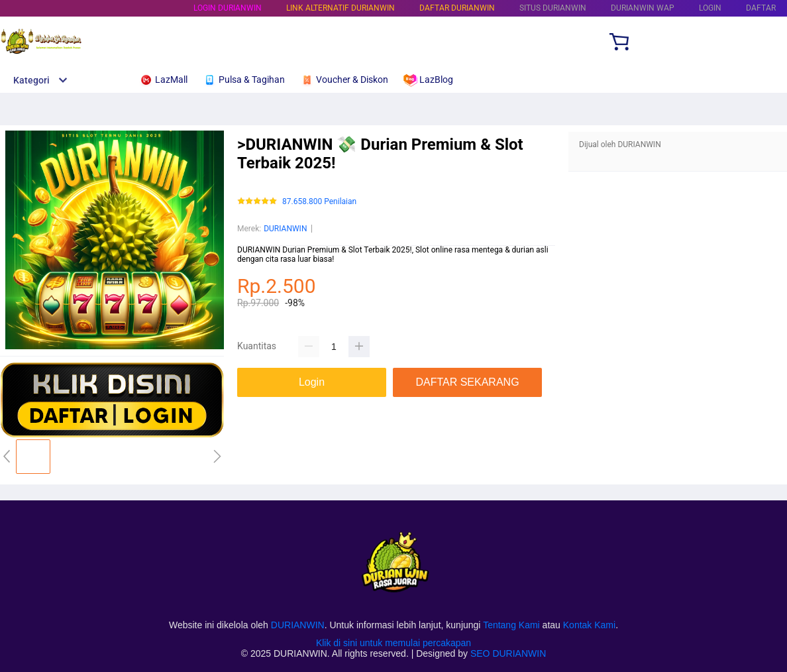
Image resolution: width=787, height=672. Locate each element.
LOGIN (710, 8)
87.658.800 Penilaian (319, 202)
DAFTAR (761, 8)
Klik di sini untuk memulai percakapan (393, 643)
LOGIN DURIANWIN (228, 8)
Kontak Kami (589, 625)
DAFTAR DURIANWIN (457, 8)
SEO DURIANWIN (508, 653)
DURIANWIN (285, 229)
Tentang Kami (511, 625)
